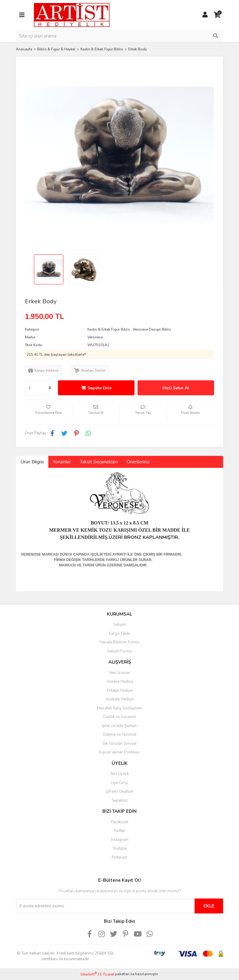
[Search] (119, 36)
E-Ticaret (107, 974)
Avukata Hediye (119, 699)
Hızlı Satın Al (176, 388)
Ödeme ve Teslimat (119, 735)
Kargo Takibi (119, 634)
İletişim (120, 625)
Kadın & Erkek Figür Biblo (109, 329)
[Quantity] (40, 388)
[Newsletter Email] (105, 906)
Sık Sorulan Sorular (120, 744)
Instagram (120, 840)
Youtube (120, 848)
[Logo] (72, 15)
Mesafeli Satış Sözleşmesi (120, 708)
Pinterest (119, 857)
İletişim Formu (119, 651)
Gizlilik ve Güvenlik (119, 717)
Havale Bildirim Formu (119, 642)
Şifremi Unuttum (120, 791)
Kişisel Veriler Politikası (119, 752)
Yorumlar (62, 462)
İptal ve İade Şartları (120, 726)
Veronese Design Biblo (152, 329)
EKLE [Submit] (209, 906)
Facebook (120, 822)
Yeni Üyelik (119, 774)
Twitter (119, 831)
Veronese (95, 337)
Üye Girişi (119, 783)
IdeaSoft (89, 974)
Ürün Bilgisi (32, 462)
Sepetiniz (120, 800)
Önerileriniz (138, 462)
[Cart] (217, 15)
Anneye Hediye (120, 682)
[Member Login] (205, 15)
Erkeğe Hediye (120, 690)
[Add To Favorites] (48, 412)
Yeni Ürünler (119, 673)
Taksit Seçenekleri (99, 462)
